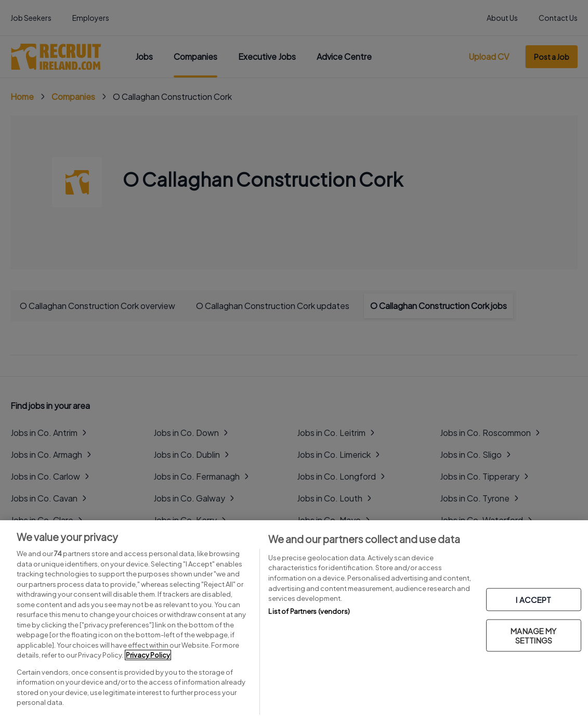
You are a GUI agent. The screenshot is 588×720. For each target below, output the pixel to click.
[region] (294, 620)
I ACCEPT (533, 600)
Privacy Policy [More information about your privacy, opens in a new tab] (148, 655)
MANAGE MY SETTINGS (533, 635)
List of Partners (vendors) (309, 611)
